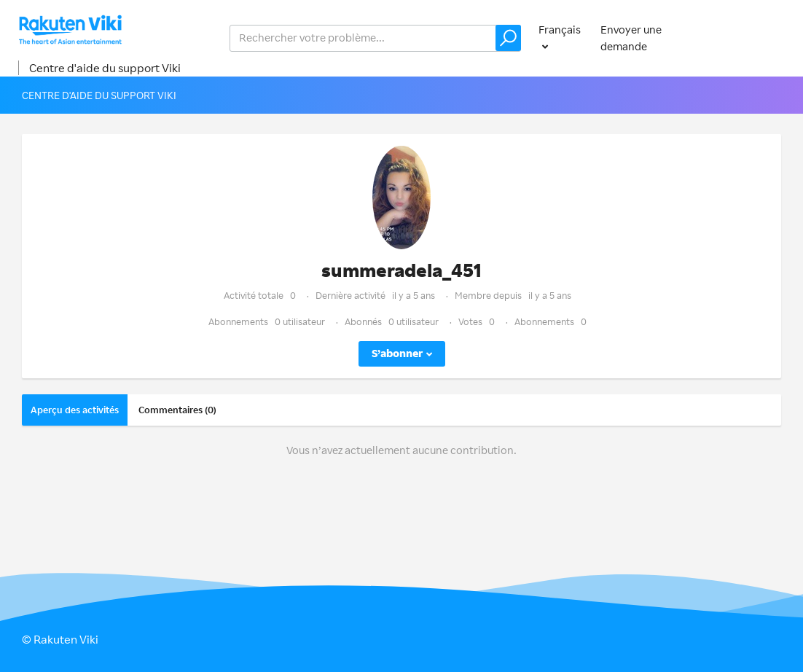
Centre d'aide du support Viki (105, 68)
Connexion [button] (754, 38)
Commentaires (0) (177, 410)
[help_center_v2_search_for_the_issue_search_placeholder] (375, 38)
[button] (508, 38)
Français (560, 30)
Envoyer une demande (631, 38)
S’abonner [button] (397, 353)
